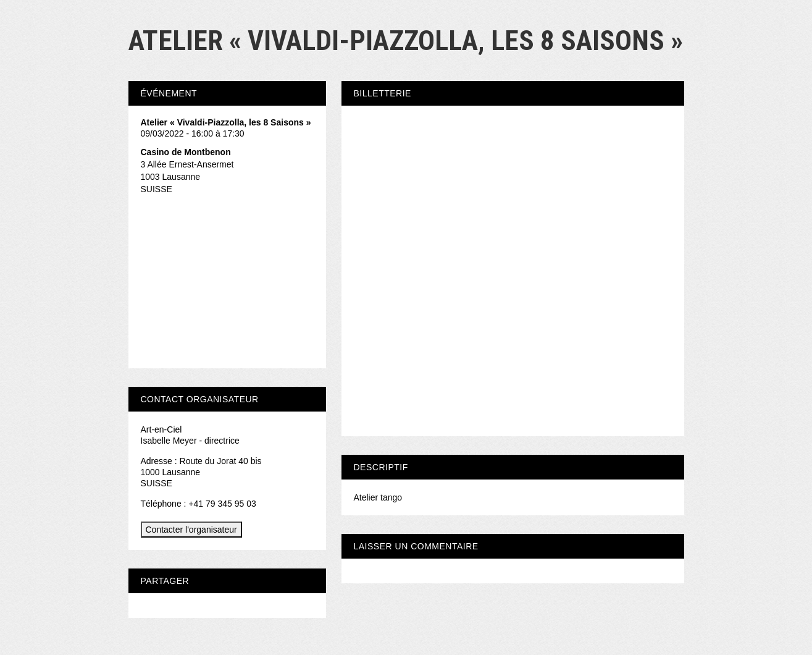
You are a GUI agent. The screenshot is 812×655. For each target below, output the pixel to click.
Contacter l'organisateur (191, 530)
